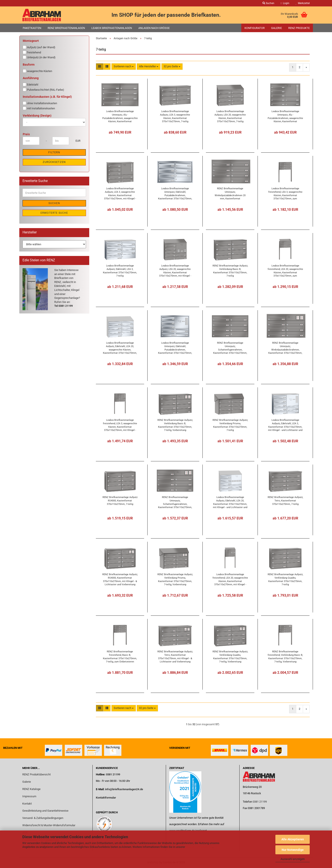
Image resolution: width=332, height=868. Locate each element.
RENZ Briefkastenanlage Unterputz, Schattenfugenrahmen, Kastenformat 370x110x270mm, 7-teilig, (230, 348)
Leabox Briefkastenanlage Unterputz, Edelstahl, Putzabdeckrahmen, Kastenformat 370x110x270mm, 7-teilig (175, 193)
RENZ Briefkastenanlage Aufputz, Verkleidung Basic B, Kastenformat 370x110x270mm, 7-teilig (230, 271)
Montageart (31, 41)
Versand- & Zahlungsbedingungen (43, 818)
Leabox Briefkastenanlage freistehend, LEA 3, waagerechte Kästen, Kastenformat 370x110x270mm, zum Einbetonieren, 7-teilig (285, 193)
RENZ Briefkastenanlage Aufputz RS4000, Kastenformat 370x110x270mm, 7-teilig (120, 501)
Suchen (54, 203)
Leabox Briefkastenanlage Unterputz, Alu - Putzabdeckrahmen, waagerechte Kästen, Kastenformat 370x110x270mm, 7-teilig (120, 116)
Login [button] (285, 3)
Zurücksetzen (54, 162)
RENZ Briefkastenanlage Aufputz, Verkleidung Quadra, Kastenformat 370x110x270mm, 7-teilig (285, 579)
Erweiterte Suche (54, 213)
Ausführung (31, 78)
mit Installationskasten (39, 108)
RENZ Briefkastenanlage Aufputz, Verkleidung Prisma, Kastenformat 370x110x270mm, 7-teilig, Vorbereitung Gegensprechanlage (175, 579)
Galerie (276, 28)
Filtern (54, 152)
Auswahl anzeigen (293, 859)
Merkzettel (303, 3)
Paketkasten (32, 28)
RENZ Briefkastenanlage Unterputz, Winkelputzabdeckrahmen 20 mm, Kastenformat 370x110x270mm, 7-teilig (230, 193)
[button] (100, 67)
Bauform (29, 65)
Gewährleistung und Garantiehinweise (46, 811)
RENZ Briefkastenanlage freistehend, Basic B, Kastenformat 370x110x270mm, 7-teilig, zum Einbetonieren (120, 657)
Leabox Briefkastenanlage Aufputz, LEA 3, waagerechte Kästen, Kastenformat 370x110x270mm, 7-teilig (175, 116)
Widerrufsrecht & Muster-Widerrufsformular (49, 825)
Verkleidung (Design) (37, 116)
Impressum (29, 796)
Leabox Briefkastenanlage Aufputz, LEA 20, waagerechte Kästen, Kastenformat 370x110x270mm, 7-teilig (230, 116)
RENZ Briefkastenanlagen (66, 28)
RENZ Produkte (299, 28)
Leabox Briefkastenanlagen (112, 28)
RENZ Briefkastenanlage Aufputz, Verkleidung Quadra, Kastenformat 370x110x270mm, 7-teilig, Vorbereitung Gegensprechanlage (230, 657)
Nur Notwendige (293, 850)
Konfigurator (255, 28)
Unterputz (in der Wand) (39, 57)
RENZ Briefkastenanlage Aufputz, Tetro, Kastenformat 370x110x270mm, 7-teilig (285, 501)
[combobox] (124, 67)
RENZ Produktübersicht (36, 774)
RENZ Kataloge (31, 789)
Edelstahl (30, 84)
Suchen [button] (268, 3)
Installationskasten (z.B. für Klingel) (47, 97)
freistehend (32, 52)
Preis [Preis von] (26, 134)
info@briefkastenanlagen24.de (124, 789)
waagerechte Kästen (37, 71)
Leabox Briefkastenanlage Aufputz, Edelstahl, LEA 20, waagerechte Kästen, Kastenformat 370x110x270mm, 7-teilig (120, 348)
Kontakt (27, 804)
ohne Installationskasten (40, 103)
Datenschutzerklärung (199, 847)
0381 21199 (113, 774)
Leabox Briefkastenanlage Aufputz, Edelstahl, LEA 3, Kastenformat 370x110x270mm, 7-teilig (120, 271)
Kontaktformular (106, 798)
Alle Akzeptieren (293, 839)
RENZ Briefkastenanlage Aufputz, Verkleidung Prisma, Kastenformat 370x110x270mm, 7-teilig (230, 425)
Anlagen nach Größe (154, 28)
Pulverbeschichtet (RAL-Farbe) (43, 90)
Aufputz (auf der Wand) (39, 47)
